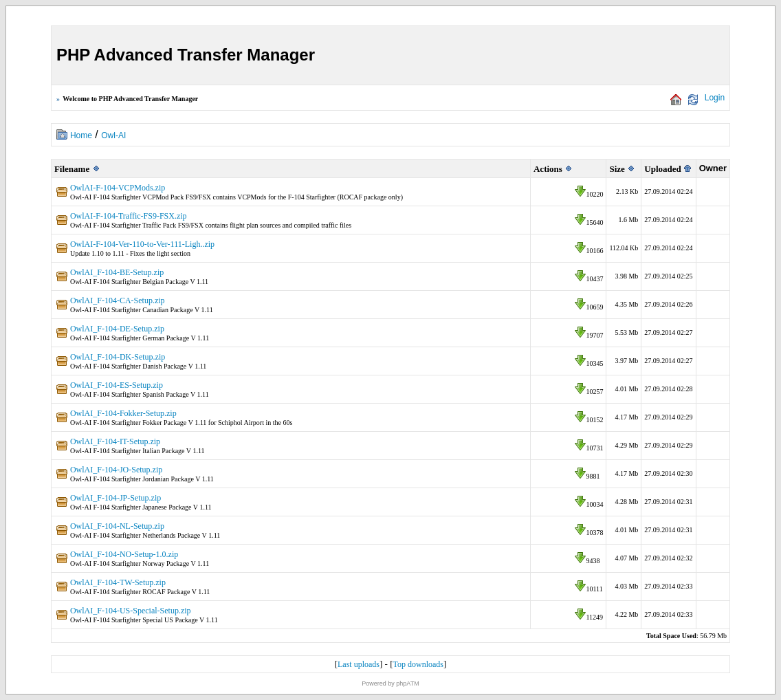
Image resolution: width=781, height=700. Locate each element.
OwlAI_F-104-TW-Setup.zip (118, 582)
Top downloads (419, 664)
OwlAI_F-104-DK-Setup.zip (118, 357)
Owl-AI (113, 135)
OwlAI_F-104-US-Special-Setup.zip (131, 611)
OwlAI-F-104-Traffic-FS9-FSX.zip (129, 216)
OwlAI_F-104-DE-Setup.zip (117, 329)
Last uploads (359, 664)
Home (81, 135)
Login (715, 98)
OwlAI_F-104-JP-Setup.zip (115, 498)
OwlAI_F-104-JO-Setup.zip (116, 470)
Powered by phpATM (390, 683)
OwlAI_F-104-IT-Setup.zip (115, 441)
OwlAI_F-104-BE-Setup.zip (117, 272)
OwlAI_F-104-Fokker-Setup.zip (123, 413)
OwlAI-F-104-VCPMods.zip (118, 188)
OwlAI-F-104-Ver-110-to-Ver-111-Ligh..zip (142, 244)
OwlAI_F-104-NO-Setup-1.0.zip (124, 554)
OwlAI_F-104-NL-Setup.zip (117, 526)
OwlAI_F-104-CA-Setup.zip (118, 300)
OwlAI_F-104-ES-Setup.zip (117, 385)
